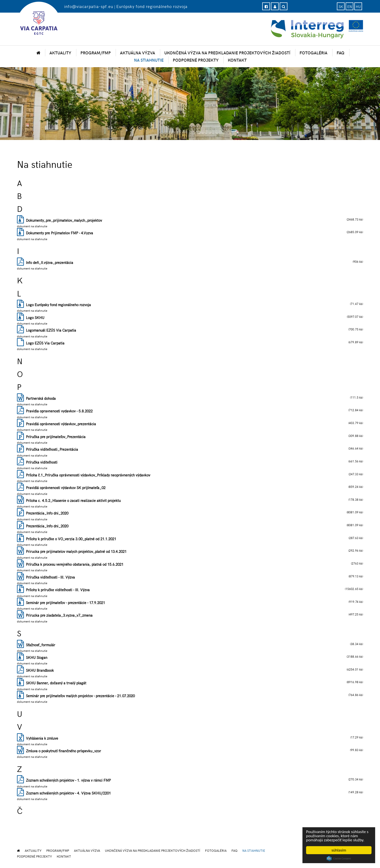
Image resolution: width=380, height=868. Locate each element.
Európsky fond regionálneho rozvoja (152, 6)
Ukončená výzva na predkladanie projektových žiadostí (227, 53)
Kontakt (237, 60)
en (350, 6)
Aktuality (60, 53)
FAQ (340, 53)
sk (341, 6)
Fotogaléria (313, 53)
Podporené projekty (196, 60)
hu (358, 6)
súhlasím (339, 850)
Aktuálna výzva (138, 53)
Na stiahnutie (149, 60)
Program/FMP (96, 53)
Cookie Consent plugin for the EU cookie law (339, 859)
